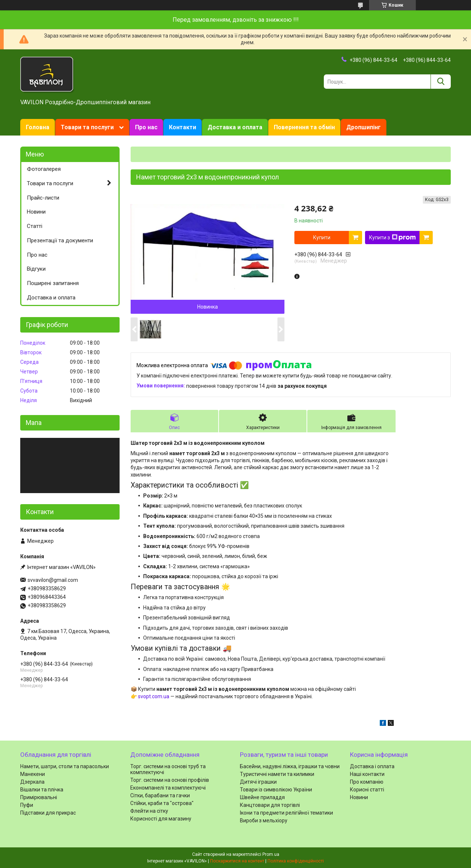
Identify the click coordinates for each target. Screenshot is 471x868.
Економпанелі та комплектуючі (168, 788)
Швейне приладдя (262, 797)
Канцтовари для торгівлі (270, 805)
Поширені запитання (53, 283)
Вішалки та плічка (42, 790)
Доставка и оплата (235, 127)
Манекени (33, 774)
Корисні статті (367, 790)
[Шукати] (441, 82)
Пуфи (27, 805)
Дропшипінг (364, 127)
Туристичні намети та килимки (277, 774)
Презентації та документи (60, 240)
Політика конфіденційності (296, 861)
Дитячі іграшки (258, 782)
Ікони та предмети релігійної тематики (286, 813)
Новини (36, 212)
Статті (35, 226)
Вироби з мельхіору (264, 820)
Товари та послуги (87, 127)
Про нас (146, 127)
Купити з (392, 238)
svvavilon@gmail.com (53, 580)
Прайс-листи (43, 198)
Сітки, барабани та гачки (160, 795)
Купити (322, 238)
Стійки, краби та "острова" (162, 803)
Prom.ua (271, 854)
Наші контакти (367, 774)
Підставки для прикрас (48, 813)
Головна (38, 127)
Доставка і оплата (372, 766)
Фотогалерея (44, 169)
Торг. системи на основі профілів (170, 780)
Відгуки (36, 269)
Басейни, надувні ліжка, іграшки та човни (290, 766)
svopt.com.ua (154, 696)
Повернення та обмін (304, 127)
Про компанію (367, 782)
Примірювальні (39, 797)
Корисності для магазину (161, 819)
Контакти (183, 127)
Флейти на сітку (149, 811)
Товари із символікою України (276, 790)
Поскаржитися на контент (237, 861)
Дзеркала (32, 782)
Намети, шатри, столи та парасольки (65, 766)
